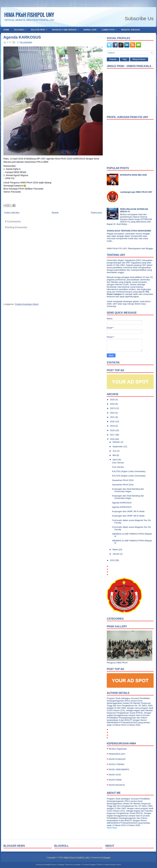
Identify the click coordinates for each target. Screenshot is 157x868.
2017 (113, 435)
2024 (113, 404)
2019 (113, 426)
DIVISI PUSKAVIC (117, 759)
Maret (116, 549)
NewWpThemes (51, 865)
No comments (26, 42)
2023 (113, 408)
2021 (113, 417)
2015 (113, 560)
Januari (116, 554)
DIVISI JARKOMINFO (119, 769)
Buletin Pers (40, 29)
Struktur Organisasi (118, 749)
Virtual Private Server (113, 865)
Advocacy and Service (66, 29)
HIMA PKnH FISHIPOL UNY (29, 15)
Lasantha (77, 865)
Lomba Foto (110, 29)
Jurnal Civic (90, 30)
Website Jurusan (131, 30)
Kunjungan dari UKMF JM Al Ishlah (128, 511)
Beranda (55, 212)
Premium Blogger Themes (93, 865)
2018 (113, 430)
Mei (115, 455)
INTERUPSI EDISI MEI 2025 (133, 175)
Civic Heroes (118, 463)
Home (6, 30)
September (118, 447)
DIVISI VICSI (115, 775)
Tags (125, 59)
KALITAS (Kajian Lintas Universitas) (129, 471)
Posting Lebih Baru (12, 212)
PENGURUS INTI (117, 754)
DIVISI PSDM (115, 780)
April (115, 460)
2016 (113, 439)
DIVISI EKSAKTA (117, 785)
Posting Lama (96, 212)
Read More (112, 828)
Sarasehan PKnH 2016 (123, 480)
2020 (113, 421)
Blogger (149, 248)
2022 (113, 413)
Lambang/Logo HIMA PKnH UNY (136, 192)
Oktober (117, 442)
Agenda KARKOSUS (22, 37)
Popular (113, 59)
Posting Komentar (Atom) (27, 304)
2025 (113, 400)
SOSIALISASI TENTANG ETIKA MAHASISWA (129, 231)
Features (21, 29)
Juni (115, 451)
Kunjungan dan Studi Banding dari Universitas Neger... (128, 490)
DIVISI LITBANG (117, 764)
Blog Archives (139, 59)
